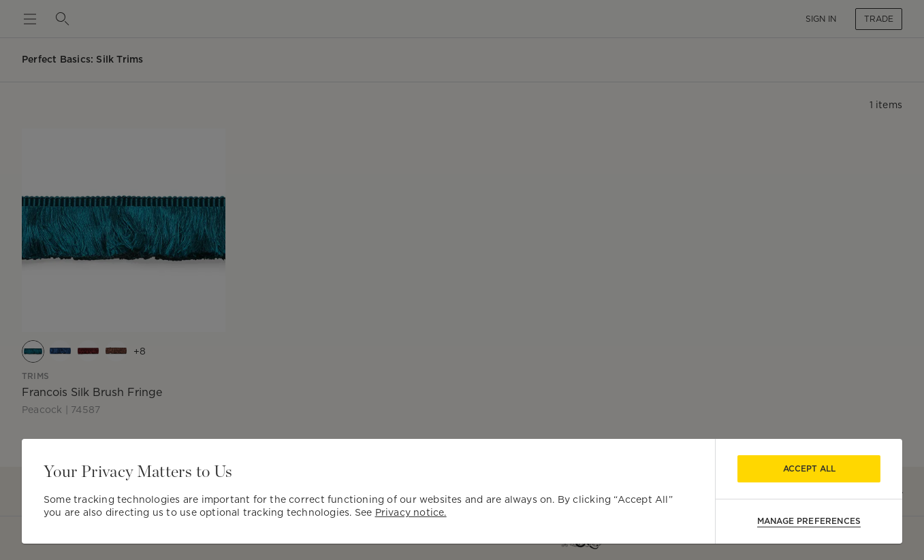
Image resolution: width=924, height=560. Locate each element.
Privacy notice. (411, 512)
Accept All (809, 468)
